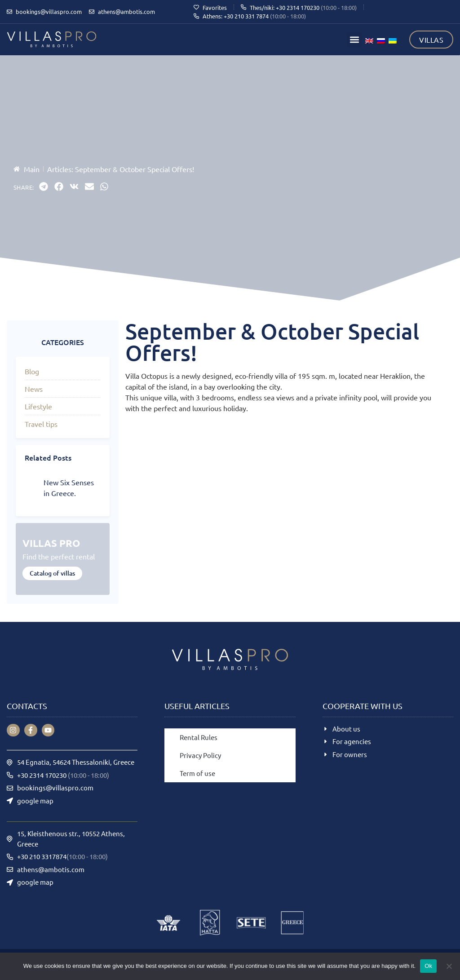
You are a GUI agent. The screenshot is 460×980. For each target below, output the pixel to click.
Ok (428, 966)
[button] (354, 40)
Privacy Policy (200, 755)
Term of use (197, 773)
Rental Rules (199, 737)
